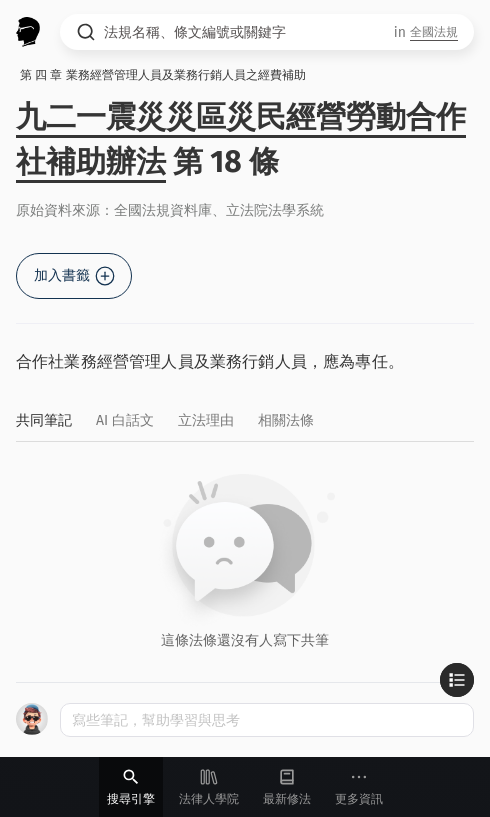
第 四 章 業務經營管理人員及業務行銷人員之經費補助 (163, 75)
